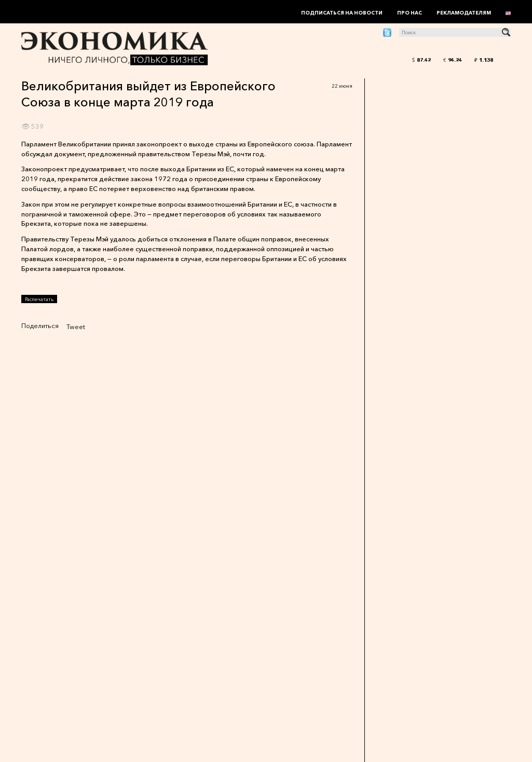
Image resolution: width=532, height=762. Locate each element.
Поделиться (40, 326)
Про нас (410, 13)
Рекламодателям (464, 13)
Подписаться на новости (342, 13)
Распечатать (39, 299)
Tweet (76, 327)
